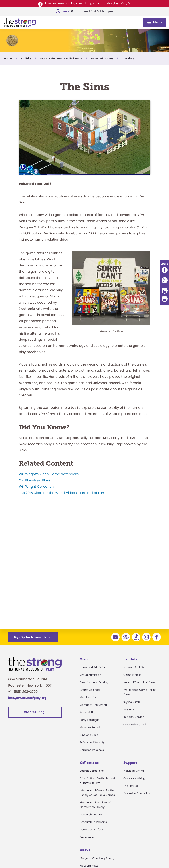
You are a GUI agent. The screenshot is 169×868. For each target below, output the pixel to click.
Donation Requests (92, 750)
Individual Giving (134, 771)
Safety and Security (92, 742)
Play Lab (128, 709)
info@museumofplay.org (27, 698)
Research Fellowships (93, 822)
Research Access (91, 815)
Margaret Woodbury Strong (97, 858)
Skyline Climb (132, 702)
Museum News (89, 866)
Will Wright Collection (36, 485)
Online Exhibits (132, 675)
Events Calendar (90, 690)
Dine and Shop (89, 735)
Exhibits (130, 659)
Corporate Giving (134, 778)
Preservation (88, 837)
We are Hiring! (35, 712)
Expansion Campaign (137, 793)
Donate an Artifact (91, 830)
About (85, 850)
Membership (88, 697)
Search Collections (92, 771)
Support (130, 763)
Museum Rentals (90, 727)
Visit (84, 659)
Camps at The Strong (93, 705)
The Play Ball (131, 786)
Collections (89, 763)
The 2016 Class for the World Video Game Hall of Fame (63, 491)
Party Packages (90, 720)
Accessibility (88, 712)
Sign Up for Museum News (33, 637)
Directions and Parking (94, 682)
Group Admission (91, 675)
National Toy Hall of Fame (139, 682)
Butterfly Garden (134, 717)
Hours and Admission (93, 667)
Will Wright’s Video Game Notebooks (49, 473)
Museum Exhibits (134, 667)
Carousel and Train (135, 724)
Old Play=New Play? (35, 479)
